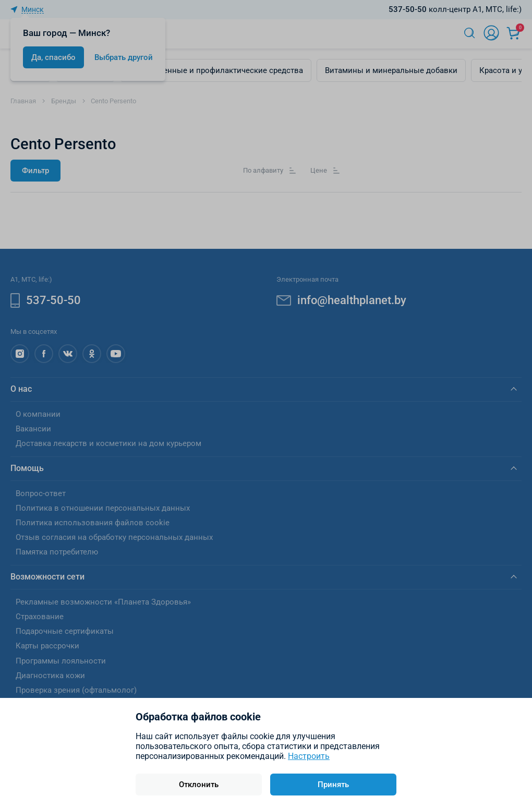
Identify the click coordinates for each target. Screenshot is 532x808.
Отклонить (199, 785)
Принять (333, 785)
